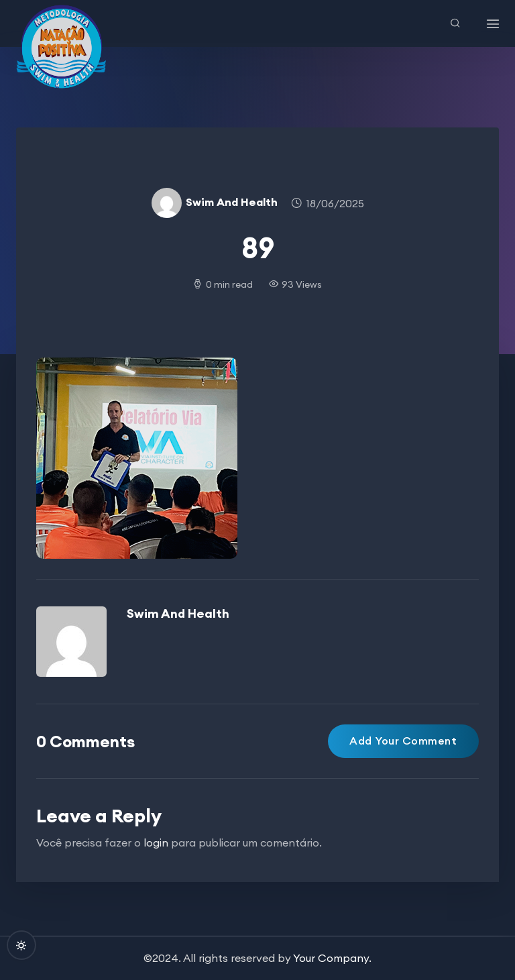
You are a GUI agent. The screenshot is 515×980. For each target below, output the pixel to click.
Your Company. (332, 958)
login (156, 842)
